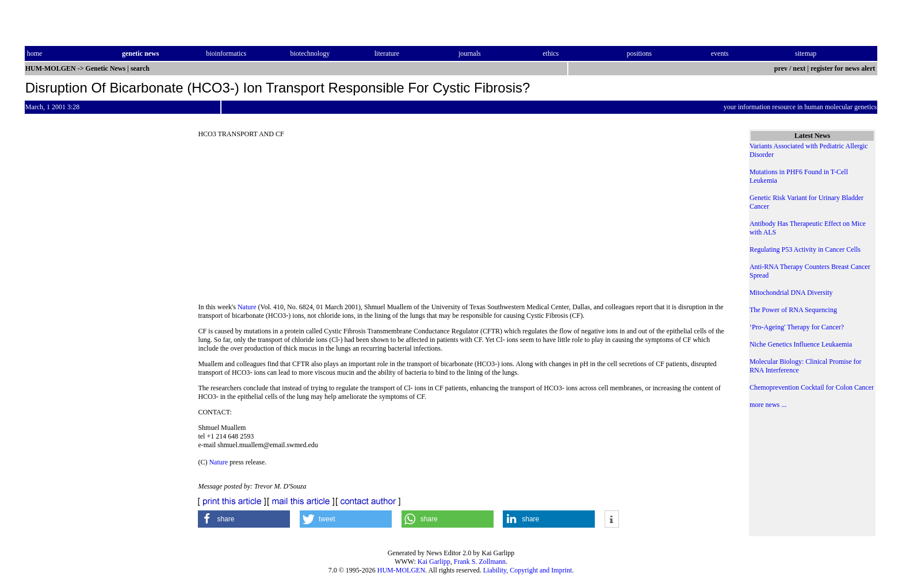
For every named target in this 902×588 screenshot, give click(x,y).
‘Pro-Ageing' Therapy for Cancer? (797, 327)
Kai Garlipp (434, 562)
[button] (244, 519)
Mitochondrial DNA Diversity (791, 293)
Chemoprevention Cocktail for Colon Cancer (812, 387)
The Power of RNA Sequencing (793, 310)
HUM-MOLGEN (401, 570)
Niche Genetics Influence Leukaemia (801, 344)
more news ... (768, 405)
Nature (247, 307)
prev (781, 68)
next (799, 68)
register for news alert (844, 68)
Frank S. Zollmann (480, 562)
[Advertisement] (464, 224)
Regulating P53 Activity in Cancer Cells (805, 249)
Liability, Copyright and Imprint (528, 570)
